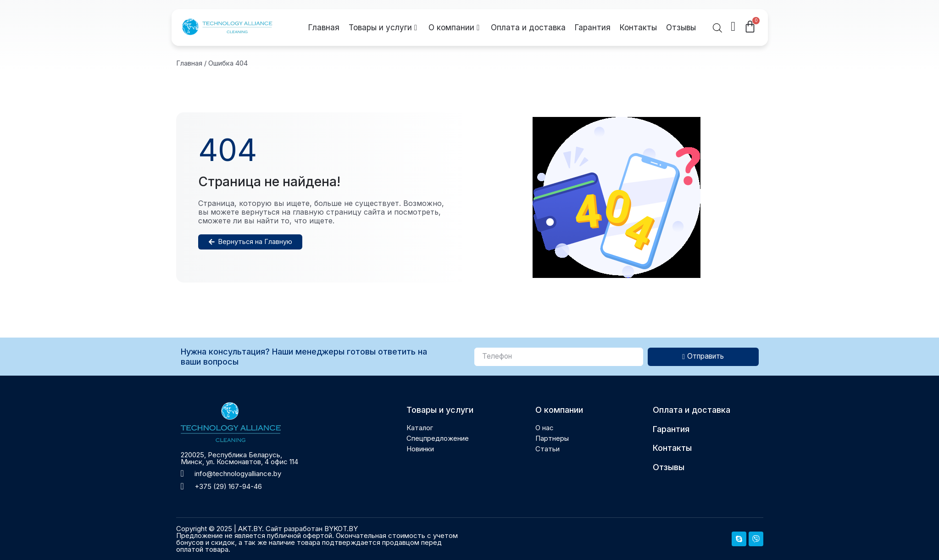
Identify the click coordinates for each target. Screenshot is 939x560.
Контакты (638, 28)
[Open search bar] (717, 28)
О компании (454, 28)
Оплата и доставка (528, 28)
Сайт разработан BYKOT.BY (312, 529)
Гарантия (593, 28)
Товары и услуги (383, 28)
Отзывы (681, 28)
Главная (324, 28)
